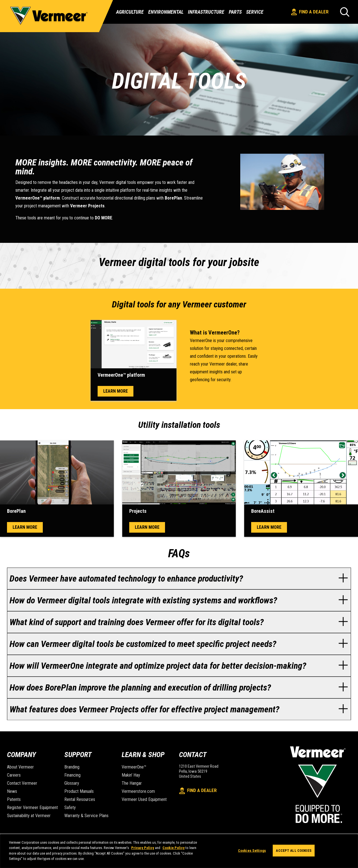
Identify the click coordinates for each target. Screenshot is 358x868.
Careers (14, 775)
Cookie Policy (174, 848)
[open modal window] (134, 344)
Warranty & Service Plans (86, 816)
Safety (70, 807)
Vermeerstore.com (138, 791)
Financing (72, 775)
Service (255, 12)
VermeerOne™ (134, 767)
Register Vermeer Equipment (32, 807)
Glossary (72, 783)
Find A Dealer (310, 12)
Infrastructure (206, 12)
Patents (14, 799)
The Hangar (132, 783)
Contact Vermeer (22, 783)
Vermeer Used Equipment (144, 799)
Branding (72, 767)
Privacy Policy (143, 848)
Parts (235, 12)
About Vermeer (20, 767)
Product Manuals (79, 791)
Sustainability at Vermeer (29, 816)
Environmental (166, 12)
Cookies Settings (252, 851)
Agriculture (130, 12)
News (12, 791)
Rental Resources (80, 799)
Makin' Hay (131, 775)
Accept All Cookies (294, 851)
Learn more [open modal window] (116, 391)
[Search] (345, 12)
